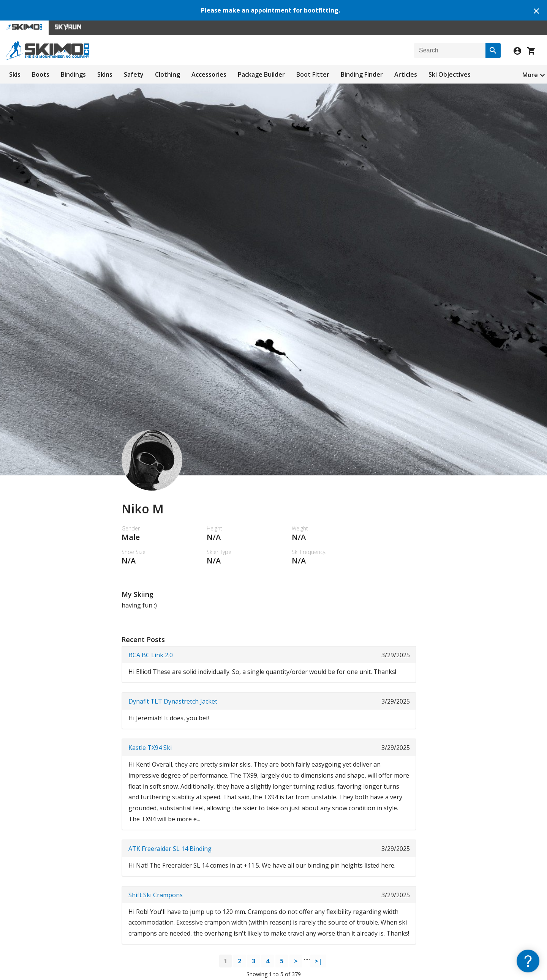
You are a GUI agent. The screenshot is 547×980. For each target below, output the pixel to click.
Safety (134, 74)
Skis (15, 74)
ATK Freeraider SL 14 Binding (170, 849)
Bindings (73, 74)
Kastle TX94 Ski (150, 748)
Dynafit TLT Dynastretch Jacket (173, 701)
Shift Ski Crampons (156, 895)
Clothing (168, 74)
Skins (105, 74)
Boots (41, 74)
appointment (271, 10)
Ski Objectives (450, 74)
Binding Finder (362, 74)
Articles (406, 74)
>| (318, 961)
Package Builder (261, 74)
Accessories (209, 74)
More (530, 75)
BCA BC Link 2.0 (151, 655)
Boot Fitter (313, 74)
